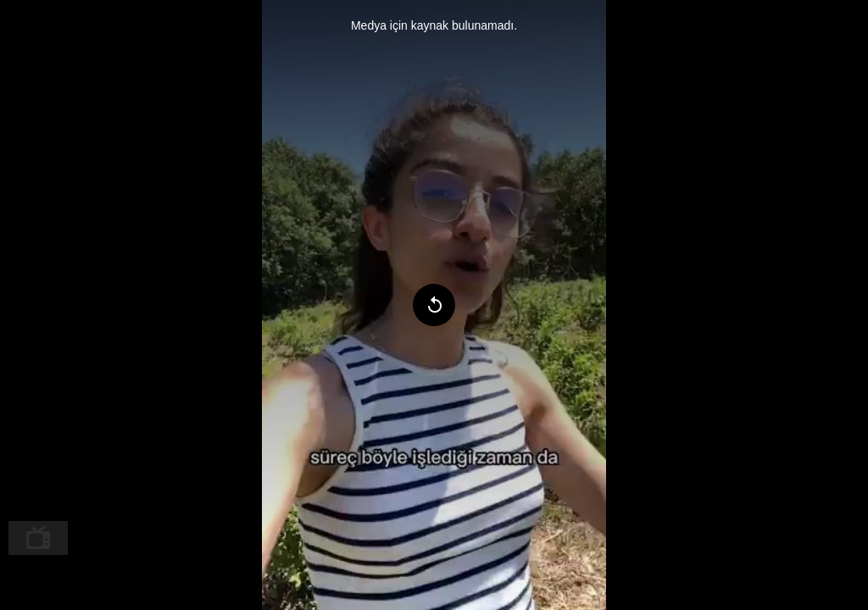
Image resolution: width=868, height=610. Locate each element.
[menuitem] (38, 538)
